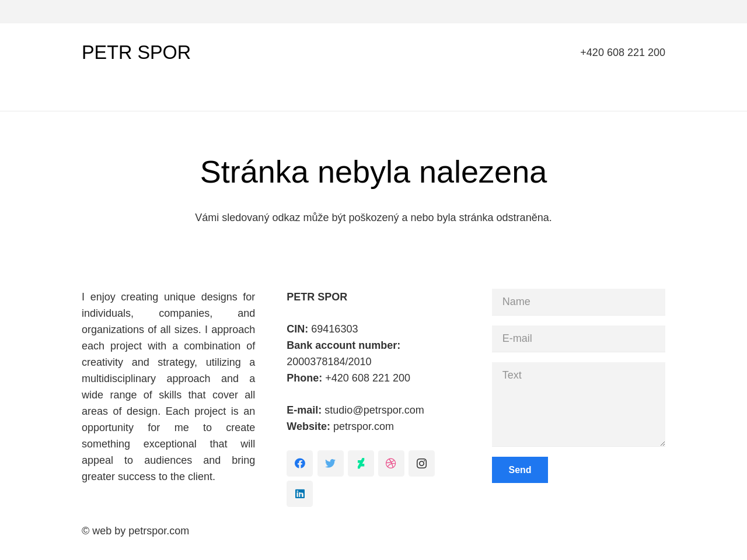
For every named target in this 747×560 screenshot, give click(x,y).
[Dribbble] (391, 463)
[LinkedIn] (300, 494)
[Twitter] (331, 463)
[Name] (579, 302)
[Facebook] (300, 463)
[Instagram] (422, 463)
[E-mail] (579, 339)
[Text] (579, 404)
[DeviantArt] (361, 463)
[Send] (520, 470)
